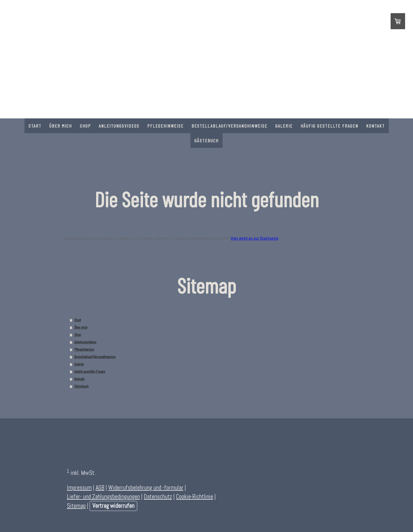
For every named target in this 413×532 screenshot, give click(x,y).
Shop (85, 126)
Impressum (79, 488)
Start (35, 126)
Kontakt (375, 126)
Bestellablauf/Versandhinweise (229, 126)
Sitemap (76, 506)
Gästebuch (206, 140)
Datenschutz (158, 497)
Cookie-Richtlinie (195, 497)
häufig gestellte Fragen (329, 126)
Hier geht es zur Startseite (255, 238)
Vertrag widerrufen (113, 506)
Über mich (61, 126)
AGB (100, 488)
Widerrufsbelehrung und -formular (146, 488)
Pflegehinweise (165, 126)
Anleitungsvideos (119, 126)
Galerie (284, 126)
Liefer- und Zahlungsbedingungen (103, 497)
